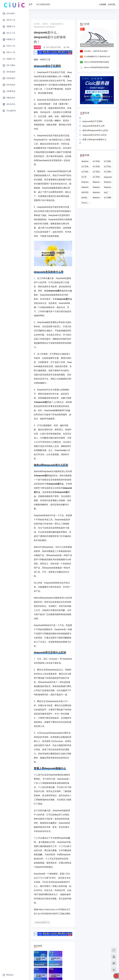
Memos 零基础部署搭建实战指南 (97, 62)
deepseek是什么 (42, 922)
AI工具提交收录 (52, 4)
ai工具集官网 (109, 172)
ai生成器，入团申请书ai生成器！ (97, 51)
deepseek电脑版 (109, 187)
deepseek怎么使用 (97, 187)
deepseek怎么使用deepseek (97, 182)
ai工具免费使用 (86, 166)
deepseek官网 (97, 198)
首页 (39, 4)
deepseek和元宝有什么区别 (94, 135)
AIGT (106, 193)
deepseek (108, 177)
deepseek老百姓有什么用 (93, 126)
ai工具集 (107, 161)
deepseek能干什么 (86, 161)
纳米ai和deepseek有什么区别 (95, 130)
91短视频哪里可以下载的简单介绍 (97, 57)
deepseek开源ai (109, 182)
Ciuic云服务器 (86, 203)
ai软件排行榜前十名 (86, 192)
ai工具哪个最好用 (109, 198)
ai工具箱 (96, 166)
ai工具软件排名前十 (97, 177)
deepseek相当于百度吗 (92, 121)
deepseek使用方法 (86, 182)
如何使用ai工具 (86, 198)
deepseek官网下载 (86, 187)
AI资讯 (45, 24)
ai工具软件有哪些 (86, 172)
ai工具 (84, 177)
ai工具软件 (97, 172)
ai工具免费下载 (109, 166)
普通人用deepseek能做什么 (94, 140)
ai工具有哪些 (97, 161)
